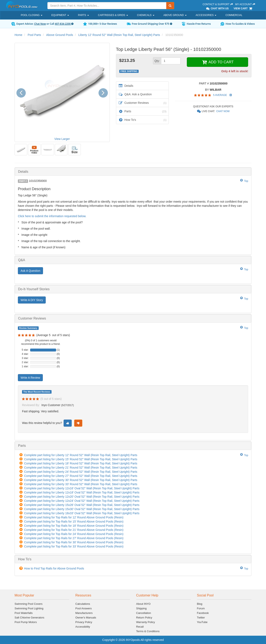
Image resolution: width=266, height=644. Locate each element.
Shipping (141, 608)
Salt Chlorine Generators (29, 618)
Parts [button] (83, 15)
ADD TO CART (217, 62)
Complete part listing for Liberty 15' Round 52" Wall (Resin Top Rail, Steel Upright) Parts (81, 459)
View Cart (243, 9)
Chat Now (40, 24)
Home (18, 35)
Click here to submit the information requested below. (52, 216)
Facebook (203, 613)
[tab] (133, 172)
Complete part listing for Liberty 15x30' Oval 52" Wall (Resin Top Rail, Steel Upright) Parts (82, 509)
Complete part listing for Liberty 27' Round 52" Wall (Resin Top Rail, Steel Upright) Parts (81, 476)
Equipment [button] (60, 15)
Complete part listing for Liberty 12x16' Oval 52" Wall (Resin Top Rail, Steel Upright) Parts (82, 488)
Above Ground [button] (175, 15)
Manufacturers (84, 613)
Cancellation (144, 613)
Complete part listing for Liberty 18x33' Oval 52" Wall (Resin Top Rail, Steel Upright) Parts (82, 513)
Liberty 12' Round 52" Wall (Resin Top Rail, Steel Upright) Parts (119, 35)
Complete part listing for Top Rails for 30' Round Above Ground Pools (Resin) (74, 542)
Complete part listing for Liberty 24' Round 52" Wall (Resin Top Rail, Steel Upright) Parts (81, 472)
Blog (200, 604)
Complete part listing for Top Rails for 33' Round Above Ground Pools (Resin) (74, 546)
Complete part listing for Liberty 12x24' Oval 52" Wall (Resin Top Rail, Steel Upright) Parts (82, 501)
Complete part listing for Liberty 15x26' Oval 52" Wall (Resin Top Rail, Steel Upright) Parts (82, 505)
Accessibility (83, 627)
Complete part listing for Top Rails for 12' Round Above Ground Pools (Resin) (74, 517)
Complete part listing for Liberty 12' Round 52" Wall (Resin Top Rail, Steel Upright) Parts (81, 455)
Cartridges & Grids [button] (113, 15)
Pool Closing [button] (32, 15)
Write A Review (30, 378)
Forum (201, 608)
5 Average (220, 95)
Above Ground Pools (60, 35)
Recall (140, 627)
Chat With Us (217, 9)
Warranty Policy (146, 622)
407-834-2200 (64, 24)
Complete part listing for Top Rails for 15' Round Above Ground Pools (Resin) (74, 522)
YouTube (202, 622)
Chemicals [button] (146, 15)
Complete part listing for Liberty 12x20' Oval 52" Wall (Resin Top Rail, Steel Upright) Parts (82, 497)
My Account (245, 4)
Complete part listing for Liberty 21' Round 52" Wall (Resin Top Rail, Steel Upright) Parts (81, 468)
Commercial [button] (234, 15)
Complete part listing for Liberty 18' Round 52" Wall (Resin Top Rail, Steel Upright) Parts (81, 463)
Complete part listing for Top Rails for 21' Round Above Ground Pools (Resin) (74, 530)
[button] (23, 92)
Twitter (201, 618)
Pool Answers (84, 608)
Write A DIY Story (32, 300)
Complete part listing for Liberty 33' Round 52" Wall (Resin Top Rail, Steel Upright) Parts (81, 484)
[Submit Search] (170, 6)
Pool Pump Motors (26, 622)
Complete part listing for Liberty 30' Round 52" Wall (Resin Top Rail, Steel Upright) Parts (81, 480)
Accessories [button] (206, 15)
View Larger (62, 139)
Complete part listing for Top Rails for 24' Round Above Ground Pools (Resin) (74, 534)
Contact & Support (218, 4)
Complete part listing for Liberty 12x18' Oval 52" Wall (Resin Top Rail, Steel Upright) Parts (82, 492)
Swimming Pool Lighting (29, 608)
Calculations (83, 604)
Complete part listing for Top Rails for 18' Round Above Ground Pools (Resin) (74, 526)
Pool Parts (34, 35)
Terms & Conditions (148, 631)
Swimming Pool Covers (28, 604)
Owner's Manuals (86, 618)
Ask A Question (30, 271)
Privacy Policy (84, 622)
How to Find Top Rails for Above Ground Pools (54, 568)
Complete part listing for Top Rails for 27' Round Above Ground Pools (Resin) (74, 538)
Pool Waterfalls (24, 613)
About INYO (143, 604)
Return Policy (144, 618)
